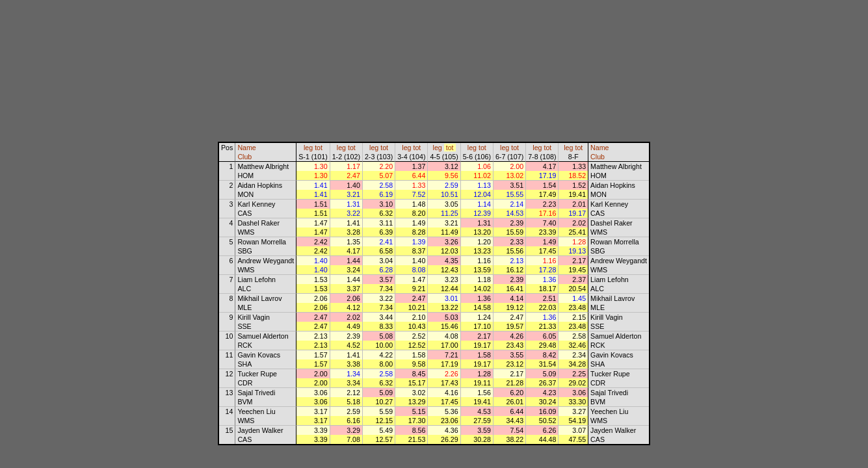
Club (244, 157)
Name (246, 148)
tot (319, 148)
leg (308, 148)
